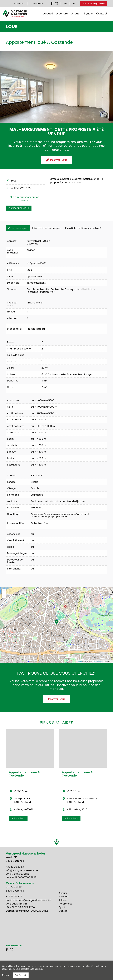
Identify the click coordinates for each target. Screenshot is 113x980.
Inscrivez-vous (56, 699)
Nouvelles (38, 4)
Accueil (48, 14)
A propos (19, 4)
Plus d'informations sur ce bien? (24, 199)
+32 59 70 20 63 (15, 867)
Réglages (7, 975)
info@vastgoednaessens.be (22, 870)
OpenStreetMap (98, 661)
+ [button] (4, 591)
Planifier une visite (19, 208)
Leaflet (79, 661)
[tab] (18, 228)
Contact (102, 14)
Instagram (56, 4)
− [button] (4, 596)
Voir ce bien (18, 818)
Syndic (88, 14)
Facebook (52, 4)
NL (74, 4)
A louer (76, 14)
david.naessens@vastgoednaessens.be (28, 900)
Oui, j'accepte (21, 975)
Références (66, 904)
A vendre (62, 14)
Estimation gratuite (94, 4)
